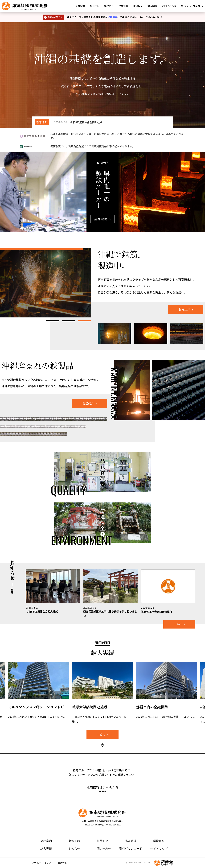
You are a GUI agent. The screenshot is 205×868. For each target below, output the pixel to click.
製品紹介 (109, 6)
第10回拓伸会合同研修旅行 (157, 612)
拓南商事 (113, 17)
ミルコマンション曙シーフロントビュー (38, 707)
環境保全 (138, 6)
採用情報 (62, 863)
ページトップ (102, 750)
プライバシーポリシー (42, 863)
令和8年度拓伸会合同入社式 (42, 611)
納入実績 (152, 6)
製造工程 (95, 6)
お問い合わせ (169, 6)
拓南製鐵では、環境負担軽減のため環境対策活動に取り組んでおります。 (92, 146)
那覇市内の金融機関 (152, 707)
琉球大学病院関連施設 (90, 707)
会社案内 (80, 6)
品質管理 (123, 6)
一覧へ (178, 624)
